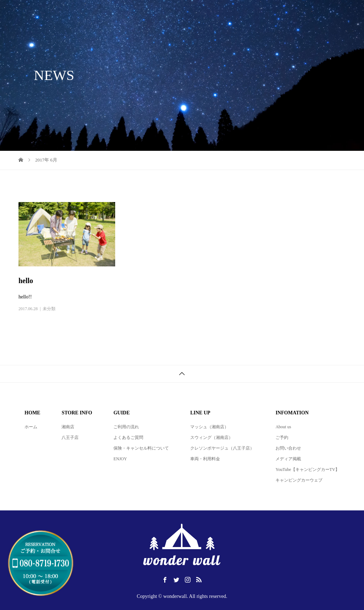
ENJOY (120, 459)
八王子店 (70, 437)
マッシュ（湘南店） (209, 427)
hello (26, 281)
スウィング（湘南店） (212, 437)
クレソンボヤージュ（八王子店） (222, 448)
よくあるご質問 (128, 437)
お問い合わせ (288, 448)
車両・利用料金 (205, 459)
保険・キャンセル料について (141, 448)
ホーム (31, 427)
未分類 (49, 309)
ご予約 (282, 437)
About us (283, 427)
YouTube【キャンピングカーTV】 (307, 470)
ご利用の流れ (126, 427)
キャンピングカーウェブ (299, 480)
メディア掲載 (288, 459)
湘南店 (68, 427)
